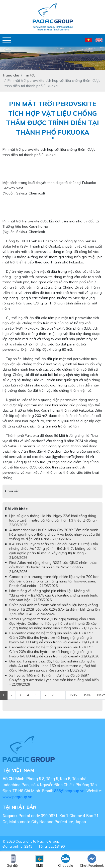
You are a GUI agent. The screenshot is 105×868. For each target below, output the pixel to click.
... (61, 695)
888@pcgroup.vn (69, 791)
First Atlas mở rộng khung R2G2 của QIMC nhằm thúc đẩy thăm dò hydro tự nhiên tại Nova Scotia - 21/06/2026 (53, 567)
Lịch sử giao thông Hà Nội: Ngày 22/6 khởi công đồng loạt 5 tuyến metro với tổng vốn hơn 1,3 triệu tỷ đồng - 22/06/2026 (53, 520)
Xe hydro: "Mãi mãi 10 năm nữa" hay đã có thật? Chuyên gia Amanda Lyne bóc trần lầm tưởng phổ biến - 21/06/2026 (54, 680)
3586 (87, 695)
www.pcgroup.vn (18, 797)
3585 (73, 695)
